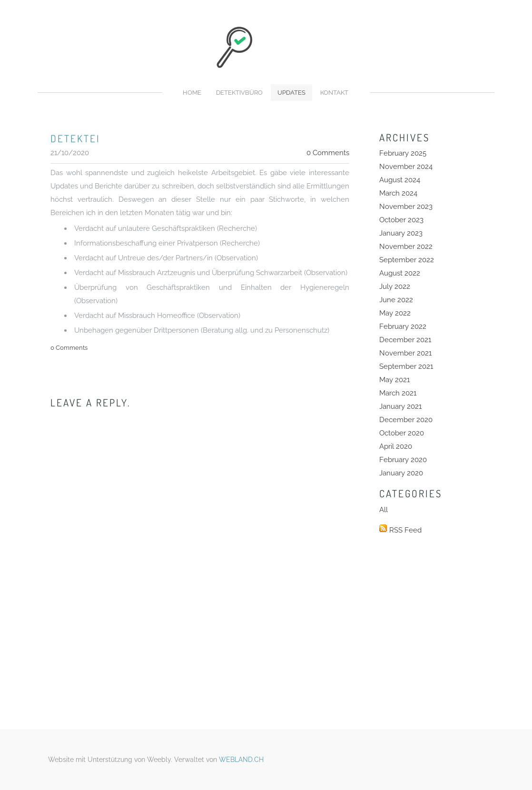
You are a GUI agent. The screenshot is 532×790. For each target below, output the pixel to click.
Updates (291, 93)
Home (192, 93)
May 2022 (395, 313)
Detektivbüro (239, 93)
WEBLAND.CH (241, 760)
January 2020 (401, 473)
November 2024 (406, 167)
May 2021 (394, 380)
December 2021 (405, 340)
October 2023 (401, 220)
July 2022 (395, 286)
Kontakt (334, 93)
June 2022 (396, 300)
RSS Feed (405, 530)
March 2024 (398, 193)
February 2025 (403, 153)
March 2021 (398, 393)
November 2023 (406, 207)
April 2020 (396, 446)
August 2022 (400, 273)
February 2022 (403, 326)
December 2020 (406, 420)
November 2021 (405, 353)
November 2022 (406, 247)
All (384, 510)
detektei (75, 138)
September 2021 (406, 366)
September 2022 (407, 260)
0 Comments (328, 153)
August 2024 (400, 180)
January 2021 (400, 406)
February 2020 (403, 460)
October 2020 (402, 433)
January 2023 (401, 233)
